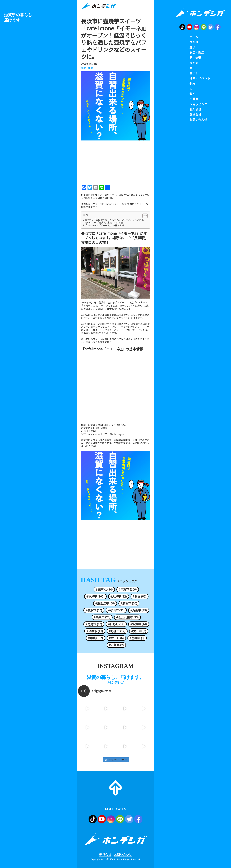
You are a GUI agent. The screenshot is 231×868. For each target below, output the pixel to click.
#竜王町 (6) (116, 638)
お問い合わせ (123, 855)
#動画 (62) (140, 596)
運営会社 (105, 855)
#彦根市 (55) (129, 603)
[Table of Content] (145, 216)
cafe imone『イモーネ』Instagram (107, 434)
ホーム (194, 37)
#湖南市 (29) (139, 610)
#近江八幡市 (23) (127, 617)
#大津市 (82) (119, 596)
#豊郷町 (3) (137, 638)
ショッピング (198, 104)
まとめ (194, 63)
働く (192, 94)
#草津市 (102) (95, 596)
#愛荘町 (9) (139, 631)
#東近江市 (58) (105, 603)
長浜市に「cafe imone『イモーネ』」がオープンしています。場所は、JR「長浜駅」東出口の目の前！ (115, 221)
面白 (192, 68)
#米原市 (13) (95, 631)
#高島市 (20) (94, 624)
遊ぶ (192, 47)
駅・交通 (195, 58)
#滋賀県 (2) (116, 645)
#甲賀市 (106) (128, 589)
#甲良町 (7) (96, 638)
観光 (192, 83)
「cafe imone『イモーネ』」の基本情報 (104, 225)
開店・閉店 (87, 68)
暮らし (194, 73)
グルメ (194, 42)
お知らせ (195, 109)
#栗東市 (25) (102, 617)
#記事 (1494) (104, 589)
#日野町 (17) (116, 624)
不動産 (194, 99)
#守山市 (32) (116, 610)
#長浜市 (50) (94, 610)
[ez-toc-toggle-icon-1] (144, 216)
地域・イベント (200, 78)
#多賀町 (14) (139, 624)
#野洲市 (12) (117, 631)
